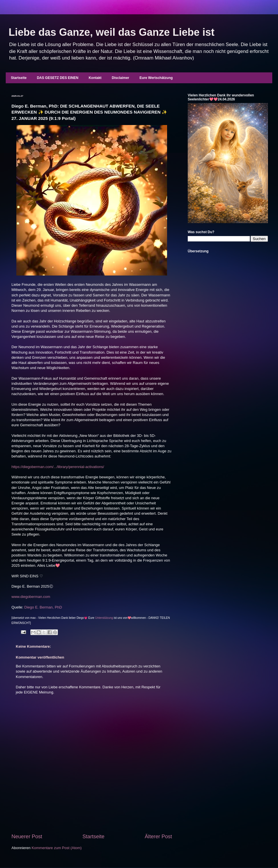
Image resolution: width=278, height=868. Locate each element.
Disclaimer (121, 78)
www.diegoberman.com (31, 597)
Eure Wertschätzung (156, 78)
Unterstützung (104, 618)
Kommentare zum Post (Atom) (57, 848)
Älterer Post (158, 837)
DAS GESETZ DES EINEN (58, 78)
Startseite (19, 78)
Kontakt (95, 78)
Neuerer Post (27, 837)
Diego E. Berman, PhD (43, 607)
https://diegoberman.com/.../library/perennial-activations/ (58, 467)
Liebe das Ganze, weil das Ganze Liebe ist (111, 32)
